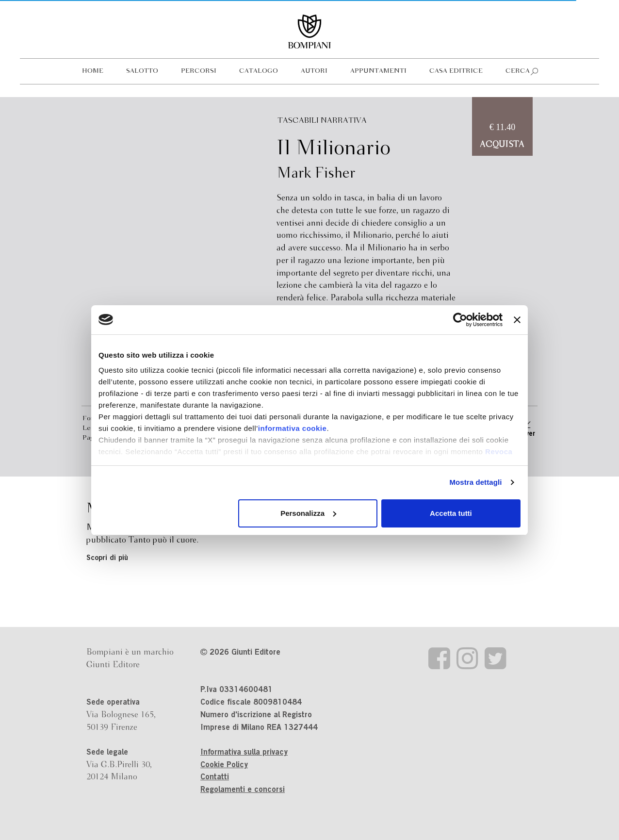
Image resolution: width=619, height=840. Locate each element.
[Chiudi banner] (517, 320)
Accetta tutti (451, 513)
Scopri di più (107, 558)
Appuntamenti (378, 71)
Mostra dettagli (475, 482)
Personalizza (308, 513)
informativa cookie (293, 428)
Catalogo (259, 71)
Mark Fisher (316, 174)
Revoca (499, 452)
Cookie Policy (224, 765)
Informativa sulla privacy (244, 753)
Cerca (518, 71)
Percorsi (199, 71)
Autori (314, 71)
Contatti (215, 777)
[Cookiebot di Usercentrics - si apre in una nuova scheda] (460, 320)
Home (93, 71)
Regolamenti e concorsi (243, 790)
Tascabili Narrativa (322, 121)
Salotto (142, 71)
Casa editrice (456, 71)
